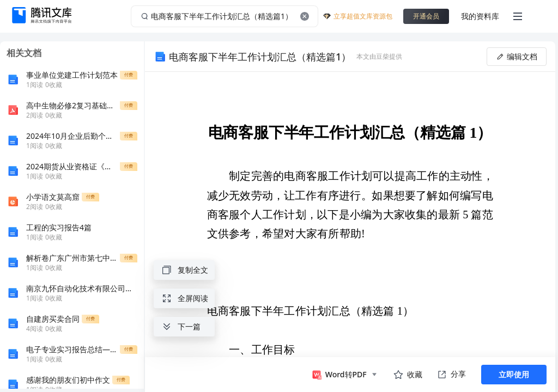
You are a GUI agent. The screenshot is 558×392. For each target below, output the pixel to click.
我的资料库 (480, 16)
